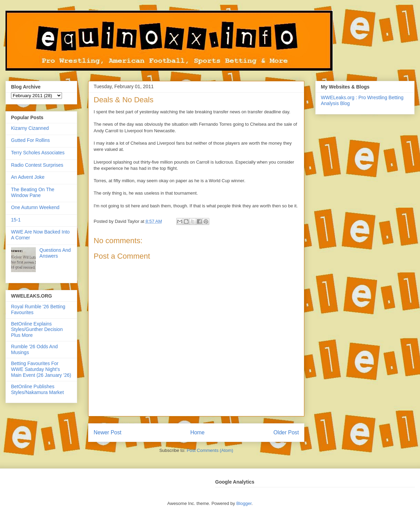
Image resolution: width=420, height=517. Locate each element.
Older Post (286, 432)
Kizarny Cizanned (30, 128)
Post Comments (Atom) (210, 450)
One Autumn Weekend (35, 207)
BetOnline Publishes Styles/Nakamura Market (37, 389)
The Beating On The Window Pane (33, 192)
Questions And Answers (55, 253)
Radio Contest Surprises (37, 165)
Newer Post (108, 432)
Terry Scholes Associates (38, 153)
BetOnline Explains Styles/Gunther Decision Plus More (37, 330)
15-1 (16, 220)
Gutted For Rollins (30, 140)
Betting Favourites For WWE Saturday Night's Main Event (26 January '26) (41, 369)
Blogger (244, 503)
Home (198, 432)
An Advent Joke (28, 177)
